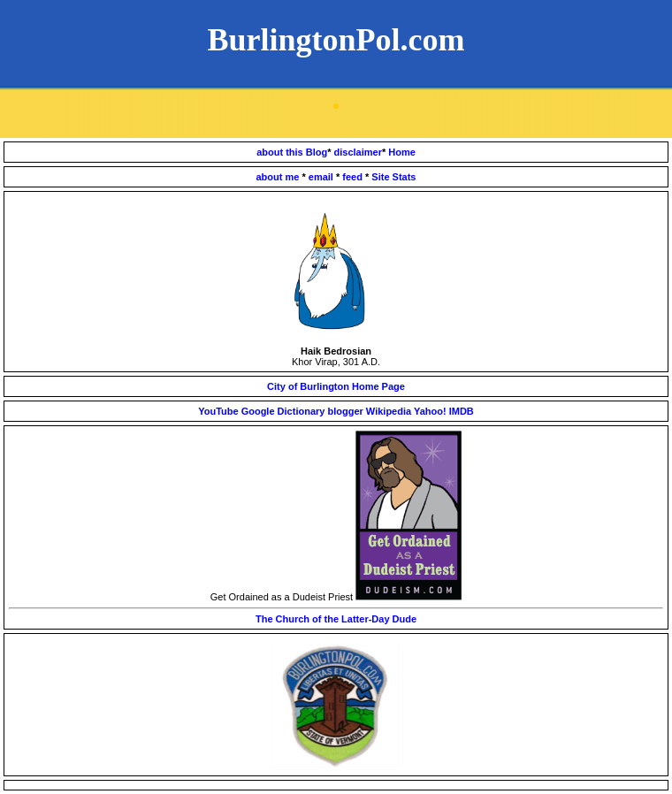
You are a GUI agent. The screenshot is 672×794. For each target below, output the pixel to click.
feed (354, 177)
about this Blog (292, 152)
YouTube (218, 411)
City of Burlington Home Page (336, 386)
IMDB (462, 411)
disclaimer (358, 152)
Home (402, 152)
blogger (346, 411)
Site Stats (393, 177)
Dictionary (302, 411)
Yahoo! (430, 411)
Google (258, 411)
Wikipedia (389, 411)
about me (279, 177)
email (322, 177)
